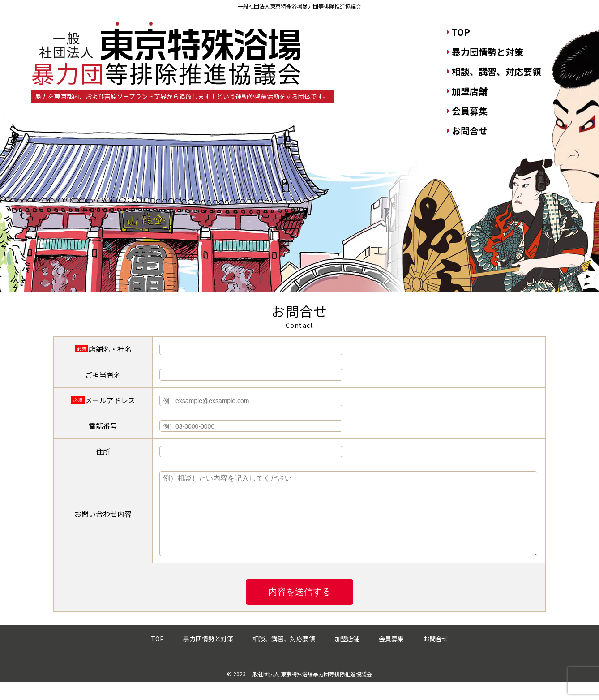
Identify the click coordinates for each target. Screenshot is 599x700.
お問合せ (470, 131)
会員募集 (470, 111)
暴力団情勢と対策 (488, 52)
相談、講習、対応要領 (496, 71)
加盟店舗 (470, 91)
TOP (461, 32)
